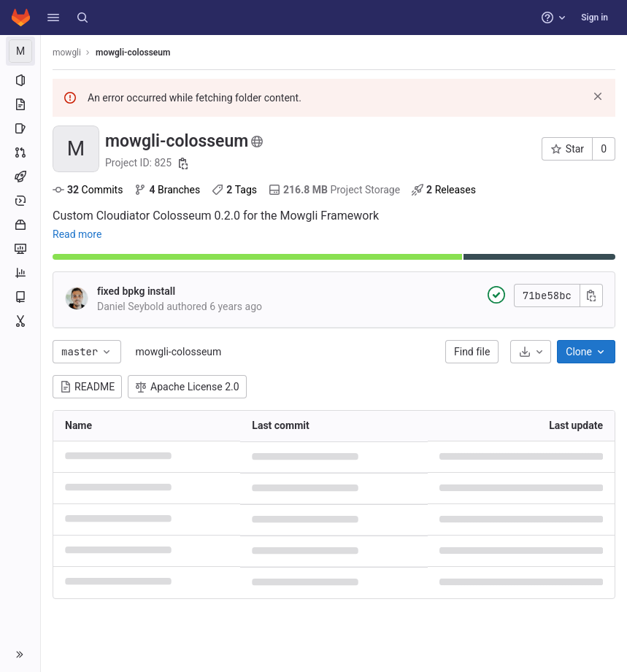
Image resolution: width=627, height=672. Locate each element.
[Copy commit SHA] (591, 296)
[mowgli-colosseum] (20, 51)
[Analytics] (20, 273)
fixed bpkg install (136, 291)
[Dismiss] (598, 96)
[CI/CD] (20, 177)
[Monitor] (20, 249)
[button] (53, 18)
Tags (234, 190)
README (87, 387)
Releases (444, 190)
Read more (77, 234)
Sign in (595, 18)
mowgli (67, 53)
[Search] (82, 18)
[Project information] (20, 80)
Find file (472, 352)
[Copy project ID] (183, 163)
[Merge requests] (20, 152)
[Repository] (20, 104)
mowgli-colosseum (178, 352)
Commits (88, 190)
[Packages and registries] (20, 225)
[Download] (531, 352)
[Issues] (20, 128)
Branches (167, 190)
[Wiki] (20, 297)
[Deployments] (20, 201)
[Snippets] (20, 321)
